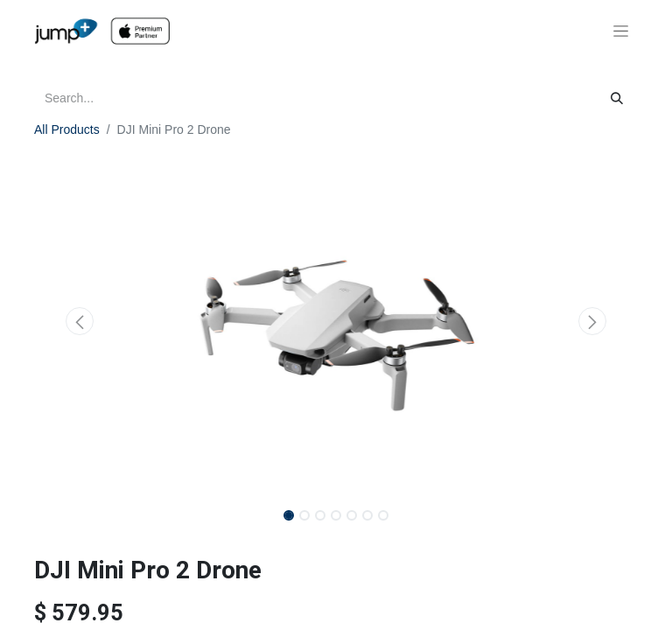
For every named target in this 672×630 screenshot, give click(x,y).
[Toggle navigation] (621, 31)
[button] (80, 321)
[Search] (617, 98)
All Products (67, 129)
